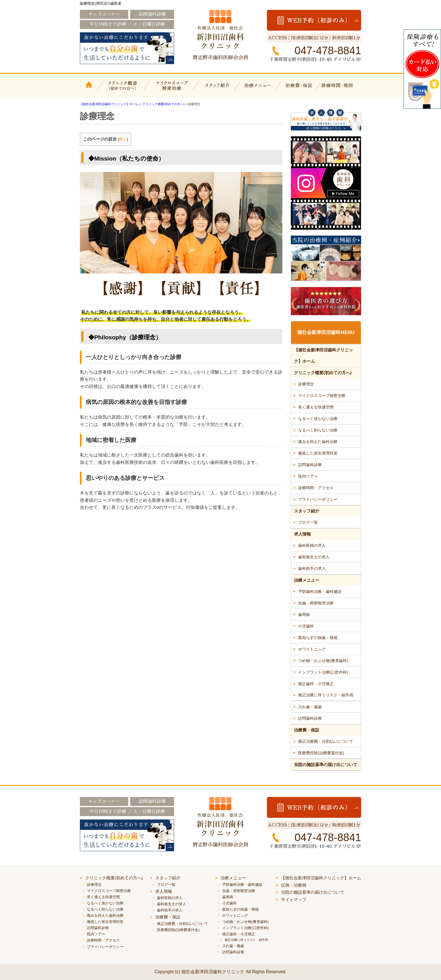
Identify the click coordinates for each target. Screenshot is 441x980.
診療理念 (306, 384)
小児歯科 (306, 626)
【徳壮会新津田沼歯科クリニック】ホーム (90, 89)
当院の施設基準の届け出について (326, 765)
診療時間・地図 (341, 89)
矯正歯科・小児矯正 (316, 684)
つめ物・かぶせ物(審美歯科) (323, 661)
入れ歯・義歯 (310, 707)
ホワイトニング (312, 649)
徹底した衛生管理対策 (318, 453)
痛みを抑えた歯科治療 (318, 442)
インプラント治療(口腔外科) (323, 672)
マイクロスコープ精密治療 (171, 89)
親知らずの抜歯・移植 (318, 638)
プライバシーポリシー (318, 499)
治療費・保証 (300, 89)
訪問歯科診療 (310, 465)
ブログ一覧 (308, 522)
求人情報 (302, 534)
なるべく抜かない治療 (318, 419)
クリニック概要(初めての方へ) (123, 89)
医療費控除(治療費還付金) (321, 753)
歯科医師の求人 (312, 545)
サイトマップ (294, 899)
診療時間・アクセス (316, 488)
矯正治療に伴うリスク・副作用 (326, 695)
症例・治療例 (294, 885)
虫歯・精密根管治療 (316, 603)
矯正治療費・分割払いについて (326, 741)
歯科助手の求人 (312, 568)
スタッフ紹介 (216, 89)
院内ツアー (308, 476)
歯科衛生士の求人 (314, 557)
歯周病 (304, 615)
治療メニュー (258, 89)
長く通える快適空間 (316, 407)
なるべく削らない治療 (318, 430)
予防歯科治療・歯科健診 (320, 591)
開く (123, 139)
